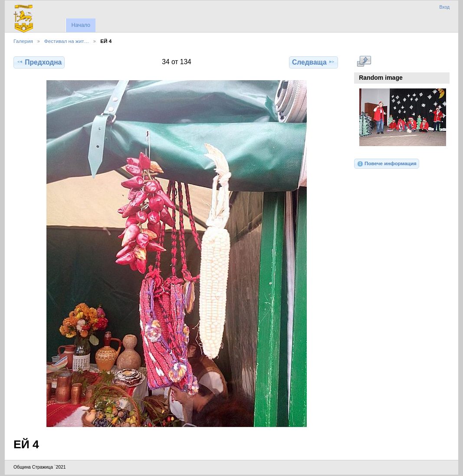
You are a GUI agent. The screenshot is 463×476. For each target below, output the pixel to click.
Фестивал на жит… (67, 41)
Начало (80, 25)
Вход (444, 7)
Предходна (39, 62)
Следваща (314, 62)
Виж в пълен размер (364, 61)
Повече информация (387, 164)
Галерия (23, 41)
